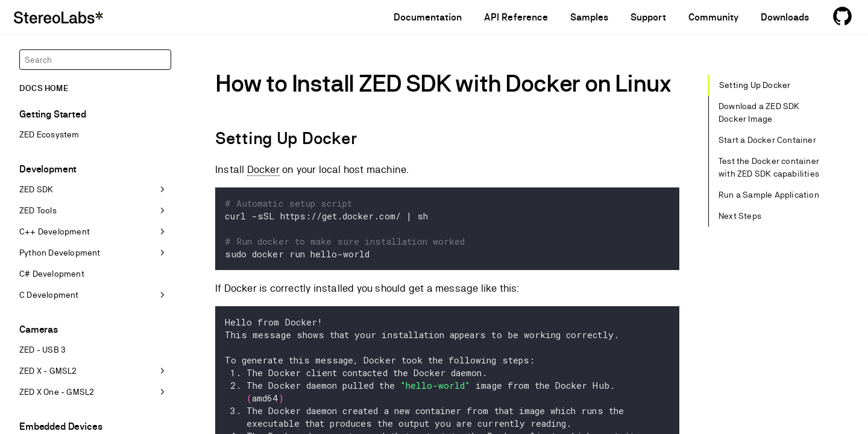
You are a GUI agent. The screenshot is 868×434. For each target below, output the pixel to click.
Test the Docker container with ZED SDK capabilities (769, 167)
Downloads (785, 17)
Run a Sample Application (769, 195)
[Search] (95, 60)
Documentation (428, 17)
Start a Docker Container (767, 140)
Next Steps (740, 216)
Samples (589, 17)
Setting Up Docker (755, 85)
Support (648, 17)
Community (713, 17)
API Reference (516, 17)
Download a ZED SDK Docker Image (759, 112)
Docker (263, 169)
